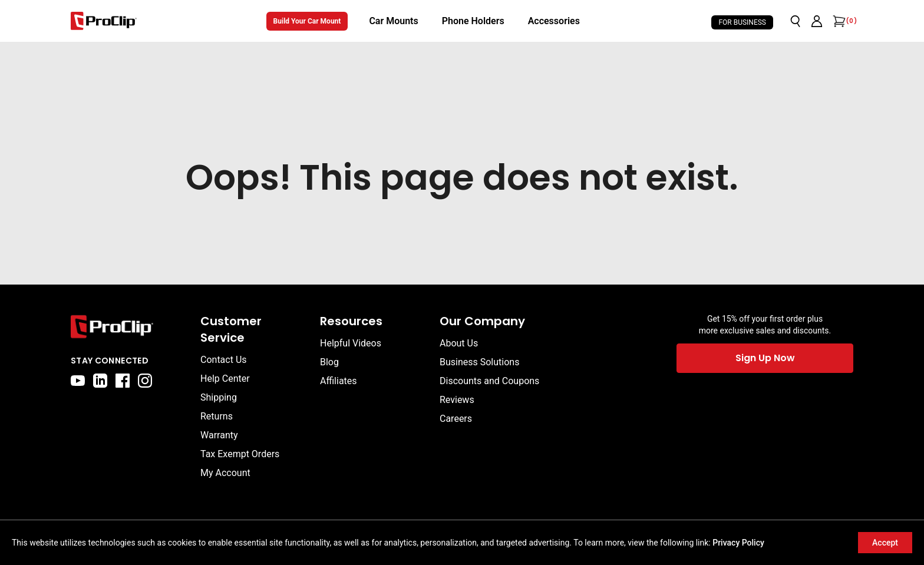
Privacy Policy (738, 543)
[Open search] (796, 21)
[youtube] (78, 381)
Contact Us (224, 360)
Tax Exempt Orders (240, 454)
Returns (217, 416)
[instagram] (145, 381)
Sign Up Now (765, 358)
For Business (742, 22)
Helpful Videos (351, 343)
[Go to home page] (130, 327)
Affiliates (339, 381)
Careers (456, 419)
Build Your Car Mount (307, 21)
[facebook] (123, 381)
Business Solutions (479, 362)
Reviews (457, 400)
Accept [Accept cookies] (885, 543)
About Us (459, 343)
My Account (225, 473)
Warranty (219, 435)
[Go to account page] (817, 21)
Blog (329, 362)
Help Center (225, 379)
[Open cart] (838, 21)
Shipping (219, 397)
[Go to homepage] (104, 21)
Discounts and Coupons (489, 381)
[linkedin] (100, 381)
